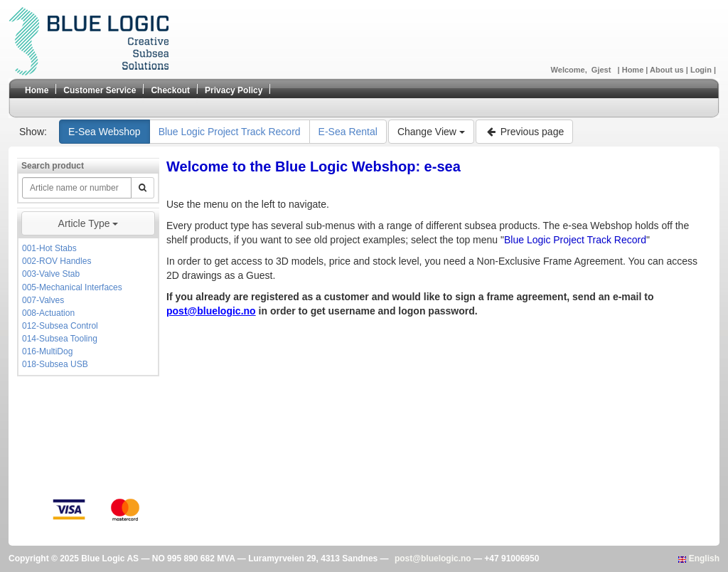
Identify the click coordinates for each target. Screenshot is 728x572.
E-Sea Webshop (105, 132)
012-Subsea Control (60, 326)
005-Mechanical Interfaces (72, 287)
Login (702, 70)
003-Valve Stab (51, 274)
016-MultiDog (47, 351)
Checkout (170, 90)
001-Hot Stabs (49, 248)
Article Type (89, 223)
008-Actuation (48, 313)
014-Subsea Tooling (60, 339)
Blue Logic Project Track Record (230, 132)
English (699, 558)
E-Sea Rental (348, 132)
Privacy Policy (234, 90)
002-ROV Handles (57, 261)
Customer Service (100, 90)
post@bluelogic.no (433, 558)
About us (668, 70)
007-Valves (43, 300)
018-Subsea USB (55, 364)
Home (634, 70)
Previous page (524, 132)
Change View (431, 132)
